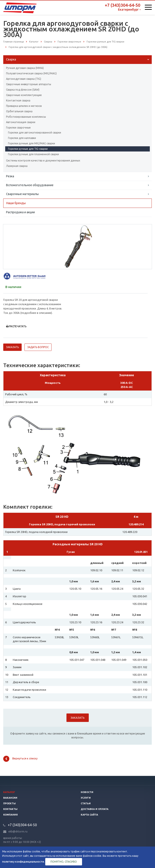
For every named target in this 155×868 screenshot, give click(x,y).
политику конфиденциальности (23, 862)
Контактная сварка (18, 100)
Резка (10, 176)
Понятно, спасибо (64, 862)
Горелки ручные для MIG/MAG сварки (31, 143)
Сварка (11, 59)
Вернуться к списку (20, 759)
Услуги (86, 798)
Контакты (10, 809)
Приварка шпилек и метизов (24, 106)
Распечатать (16, 326)
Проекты (10, 803)
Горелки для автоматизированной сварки (35, 133)
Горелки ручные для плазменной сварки (33, 154)
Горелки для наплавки (22, 138)
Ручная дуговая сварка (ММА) (25, 68)
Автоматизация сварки (21, 122)
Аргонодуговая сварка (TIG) (24, 79)
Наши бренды (16, 203)
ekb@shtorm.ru (18, 831)
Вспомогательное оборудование (30, 185)
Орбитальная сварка (19, 111)
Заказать (12, 347)
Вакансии (10, 798)
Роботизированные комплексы (26, 117)
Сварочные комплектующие (24, 95)
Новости (87, 792)
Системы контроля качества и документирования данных (43, 160)
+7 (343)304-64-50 (123, 5)
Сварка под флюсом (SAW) (23, 90)
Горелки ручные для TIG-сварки (28, 149)
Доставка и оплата (95, 809)
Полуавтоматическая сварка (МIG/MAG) (31, 73)
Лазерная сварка (17, 166)
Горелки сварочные (18, 128)
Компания (10, 815)
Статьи (86, 803)
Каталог (9, 792)
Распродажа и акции (20, 212)
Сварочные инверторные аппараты (29, 84)
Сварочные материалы (22, 194)
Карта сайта (89, 815)
